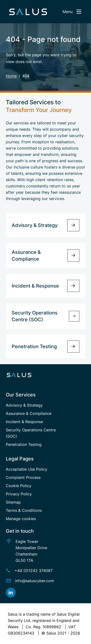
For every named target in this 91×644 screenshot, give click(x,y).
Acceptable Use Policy (27, 469)
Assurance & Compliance (29, 413)
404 (26, 76)
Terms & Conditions (24, 510)
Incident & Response (24, 422)
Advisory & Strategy (24, 405)
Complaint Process (23, 477)
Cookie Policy (19, 486)
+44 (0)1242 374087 (34, 571)
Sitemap (13, 502)
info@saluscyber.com (35, 581)
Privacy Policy (19, 494)
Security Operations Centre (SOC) (31, 433)
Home (11, 76)
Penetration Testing (24, 444)
